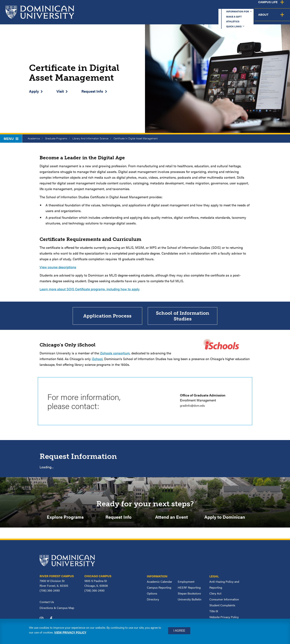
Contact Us (47, 604)
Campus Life (253, 17)
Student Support (219, 17)
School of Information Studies (183, 316)
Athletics (212, 6)
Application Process (107, 316)
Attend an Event (172, 518)
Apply (34, 91)
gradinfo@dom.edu (194, 406)
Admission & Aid (181, 17)
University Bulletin (190, 601)
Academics (148, 17)
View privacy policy (70, 632)
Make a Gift (187, 6)
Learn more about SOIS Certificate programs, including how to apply (90, 289)
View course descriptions (58, 267)
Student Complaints (222, 607)
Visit (60, 91)
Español (265, 6)
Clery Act (215, 595)
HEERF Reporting (189, 589)
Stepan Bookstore (189, 595)
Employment (186, 583)
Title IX (214, 613)
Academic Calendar (160, 583)
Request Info (92, 91)
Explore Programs (65, 518)
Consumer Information (224, 601)
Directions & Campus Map (57, 610)
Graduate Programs (56, 138)
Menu (11, 139)
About (279, 17)
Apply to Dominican (225, 518)
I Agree (179, 631)
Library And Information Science (90, 138)
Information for (154, 6)
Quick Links (238, 6)
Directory (153, 601)
